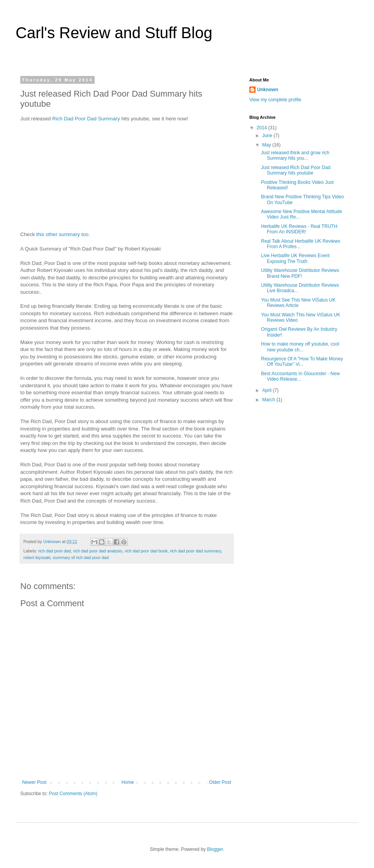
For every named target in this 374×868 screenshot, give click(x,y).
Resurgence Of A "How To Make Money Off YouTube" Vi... (302, 362)
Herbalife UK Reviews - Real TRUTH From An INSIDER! (299, 229)
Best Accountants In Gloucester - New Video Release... (300, 376)
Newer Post (34, 782)
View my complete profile (275, 100)
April (267, 390)
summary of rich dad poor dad (81, 557)
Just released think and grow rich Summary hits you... (295, 155)
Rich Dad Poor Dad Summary (86, 119)
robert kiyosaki (37, 557)
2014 (263, 128)
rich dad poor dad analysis (98, 551)
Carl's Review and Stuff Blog (114, 33)
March (269, 400)
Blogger (215, 849)
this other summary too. (63, 234)
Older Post (220, 782)
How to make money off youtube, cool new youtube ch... (300, 347)
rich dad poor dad (55, 551)
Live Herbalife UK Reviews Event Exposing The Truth (295, 258)
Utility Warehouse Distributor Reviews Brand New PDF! (300, 273)
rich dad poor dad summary (195, 551)
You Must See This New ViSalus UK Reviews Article (298, 303)
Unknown (268, 90)
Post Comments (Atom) (73, 794)
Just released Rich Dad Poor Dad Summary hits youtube (296, 170)
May (267, 145)
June (268, 136)
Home (128, 782)
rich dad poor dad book (146, 551)
